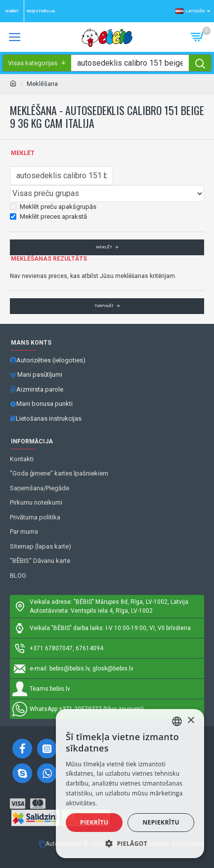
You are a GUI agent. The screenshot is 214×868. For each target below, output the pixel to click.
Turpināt (104, 306)
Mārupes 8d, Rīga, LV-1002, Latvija (142, 602)
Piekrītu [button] (94, 822)
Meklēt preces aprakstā (48, 217)
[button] (130, 843)
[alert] (130, 784)
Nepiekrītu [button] (161, 822)
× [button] (191, 721)
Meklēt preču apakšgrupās (53, 207)
